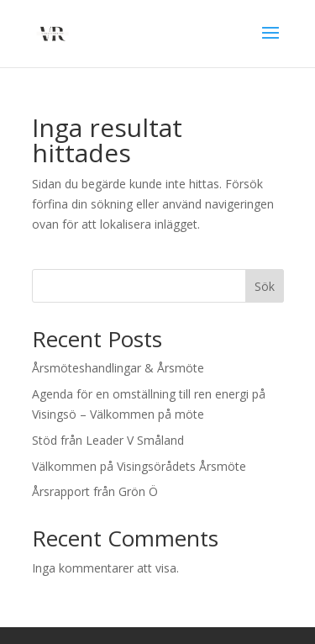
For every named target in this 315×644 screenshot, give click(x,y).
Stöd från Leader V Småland (108, 440)
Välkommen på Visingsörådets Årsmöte (139, 466)
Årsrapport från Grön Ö (95, 491)
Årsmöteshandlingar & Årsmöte (118, 368)
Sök (265, 286)
